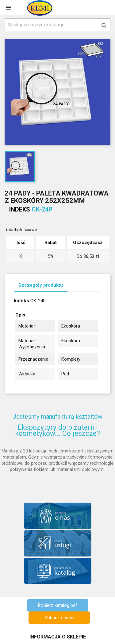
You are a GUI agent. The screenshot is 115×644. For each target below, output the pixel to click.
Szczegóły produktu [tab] (41, 285)
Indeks (20, 209)
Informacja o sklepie (58, 637)
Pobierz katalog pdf (58, 605)
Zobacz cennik (59, 618)
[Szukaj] (57, 25)
